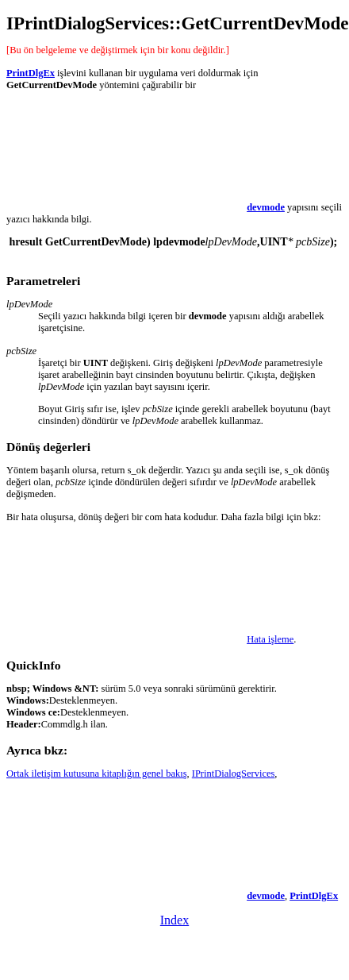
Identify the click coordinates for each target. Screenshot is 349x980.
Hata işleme (270, 639)
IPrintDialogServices (234, 774)
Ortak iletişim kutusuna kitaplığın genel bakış (97, 774)
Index (174, 920)
